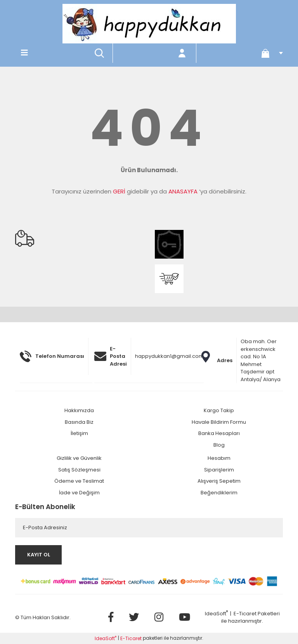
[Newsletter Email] (149, 528)
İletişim (79, 433)
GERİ (119, 191)
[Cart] (269, 53)
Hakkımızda (79, 410)
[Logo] (149, 24)
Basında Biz (79, 422)
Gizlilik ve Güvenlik (79, 458)
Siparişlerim (219, 470)
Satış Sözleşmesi (79, 470)
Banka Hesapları (219, 433)
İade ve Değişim (79, 493)
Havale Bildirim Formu (219, 422)
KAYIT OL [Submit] (39, 555)
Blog (219, 445)
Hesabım (219, 458)
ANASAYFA (183, 191)
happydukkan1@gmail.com (169, 356)
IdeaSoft (216, 614)
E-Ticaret (245, 614)
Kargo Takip (219, 410)
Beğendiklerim (219, 493)
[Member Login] (182, 53)
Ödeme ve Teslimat (79, 481)
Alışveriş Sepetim (219, 481)
